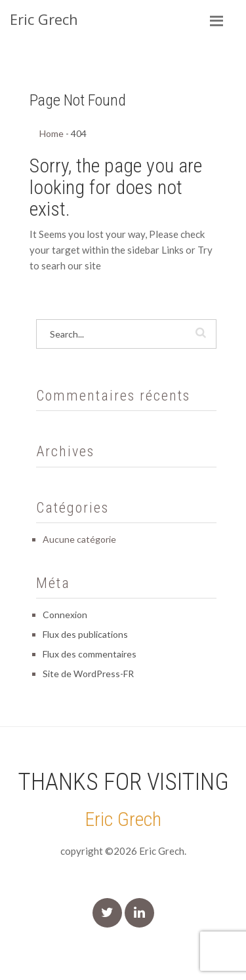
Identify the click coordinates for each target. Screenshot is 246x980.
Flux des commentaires (90, 654)
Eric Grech (123, 819)
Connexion (65, 615)
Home (51, 133)
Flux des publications (85, 634)
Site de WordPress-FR (88, 674)
